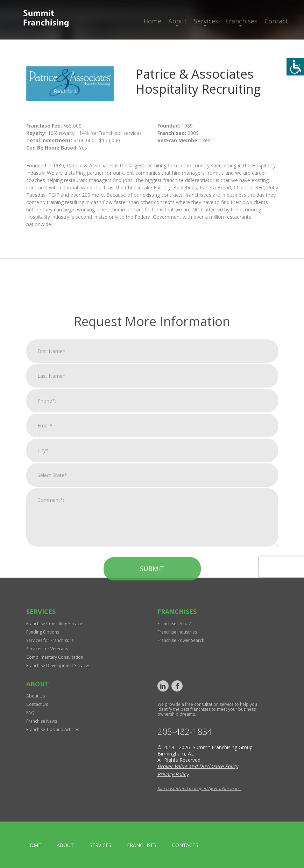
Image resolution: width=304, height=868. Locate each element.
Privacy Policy (173, 774)
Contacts (185, 845)
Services (206, 21)
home (34, 845)
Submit (152, 717)
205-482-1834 (185, 732)
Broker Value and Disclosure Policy (198, 766)
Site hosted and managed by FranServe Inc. (199, 789)
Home (152, 21)
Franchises (241, 21)
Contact (276, 21)
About (178, 21)
